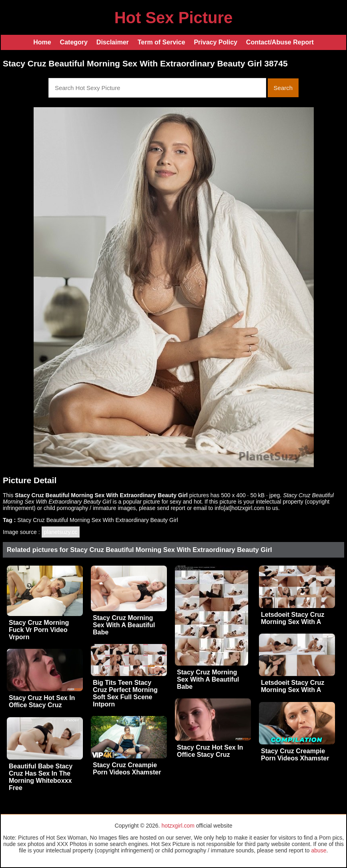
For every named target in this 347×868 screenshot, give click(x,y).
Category (74, 42)
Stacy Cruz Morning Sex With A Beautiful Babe (124, 625)
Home (42, 42)
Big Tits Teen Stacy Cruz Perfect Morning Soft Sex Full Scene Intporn (125, 693)
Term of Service (161, 42)
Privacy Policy (216, 42)
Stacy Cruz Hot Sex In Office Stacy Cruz (42, 701)
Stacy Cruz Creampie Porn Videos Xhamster (295, 755)
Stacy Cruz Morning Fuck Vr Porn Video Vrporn (39, 630)
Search (283, 88)
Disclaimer (113, 42)
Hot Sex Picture (174, 18)
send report (171, 508)
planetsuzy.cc (61, 532)
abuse (319, 850)
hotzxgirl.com (178, 826)
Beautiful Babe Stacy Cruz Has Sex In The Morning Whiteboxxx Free (41, 777)
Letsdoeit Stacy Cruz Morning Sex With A (293, 618)
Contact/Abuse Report (280, 42)
